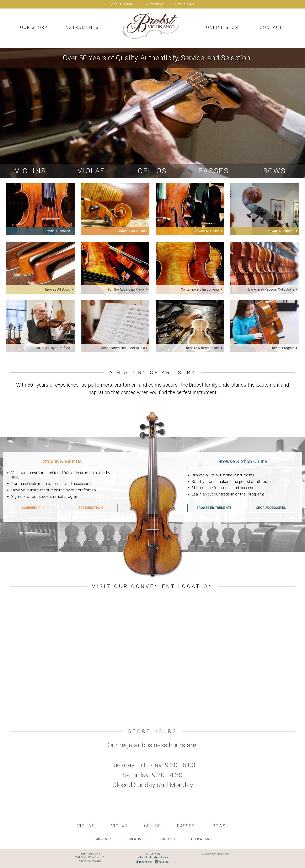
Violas (91, 171)
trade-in (228, 494)
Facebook (144, 862)
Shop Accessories (271, 508)
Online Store (224, 27)
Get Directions (91, 508)
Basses (214, 171)
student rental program (59, 496)
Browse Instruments (214, 508)
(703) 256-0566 (122, 4)
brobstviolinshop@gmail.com (152, 857)
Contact (271, 27)
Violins (30, 171)
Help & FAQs (185, 4)
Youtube (162, 862)
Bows (274, 171)
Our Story (34, 27)
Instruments (81, 27)
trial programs (252, 494)
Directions (155, 4)
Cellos (152, 171)
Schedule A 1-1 (34, 508)
